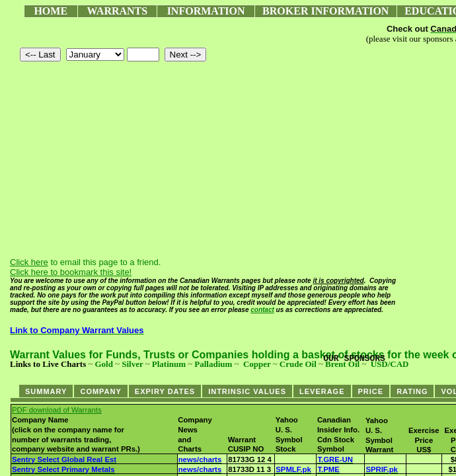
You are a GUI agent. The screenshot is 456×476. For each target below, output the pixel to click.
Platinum (169, 364)
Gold (103, 364)
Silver (132, 364)
